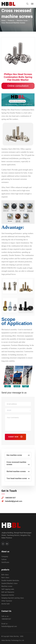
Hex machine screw (18, 455)
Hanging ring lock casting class (13, 598)
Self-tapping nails (8, 589)
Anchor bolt (6, 604)
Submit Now (15, 437)
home (4, 21)
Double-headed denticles (10, 580)
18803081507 (6, 619)
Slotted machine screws (18, 471)
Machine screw (22, 21)
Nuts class (5, 578)
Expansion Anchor (8, 595)
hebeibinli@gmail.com (9, 626)
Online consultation (18, 86)
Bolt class (5, 575)
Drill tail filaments (8, 592)
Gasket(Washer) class (10, 583)
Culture (4, 559)
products (11, 21)
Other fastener (7, 601)
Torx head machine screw (18, 478)
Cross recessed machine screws (13, 23)
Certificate (5, 562)
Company (5, 557)
